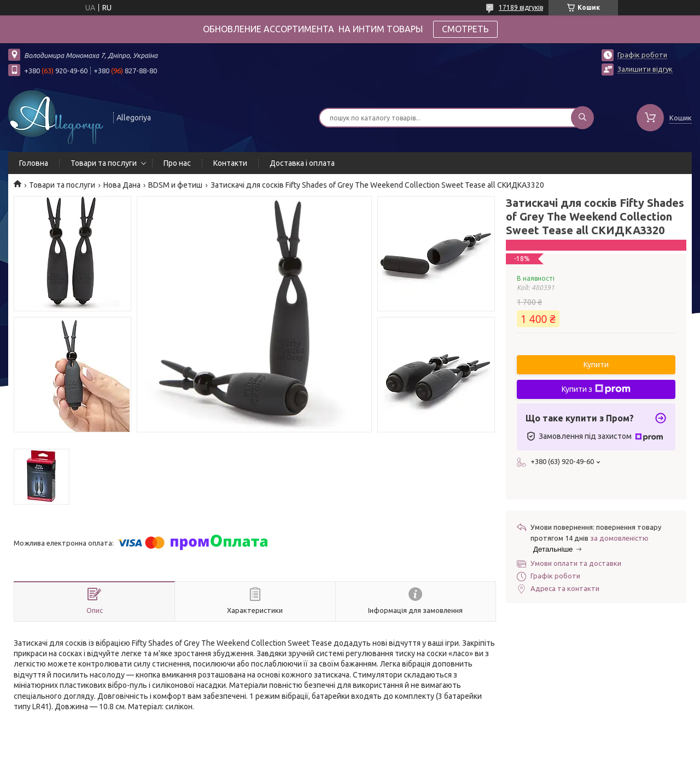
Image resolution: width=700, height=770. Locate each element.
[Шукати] (582, 118)
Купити (596, 364)
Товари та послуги (104, 163)
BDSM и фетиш (175, 185)
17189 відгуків (521, 7)
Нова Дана (122, 185)
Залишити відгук (645, 69)
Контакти (230, 163)
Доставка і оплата (302, 163)
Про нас (177, 163)
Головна (34, 163)
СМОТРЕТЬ (465, 29)
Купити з (596, 389)
